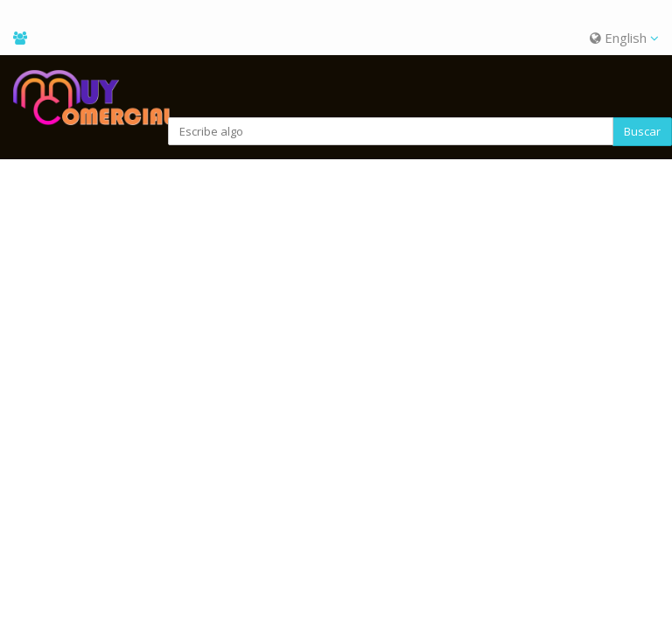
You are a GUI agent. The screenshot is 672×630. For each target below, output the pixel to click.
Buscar (642, 131)
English (624, 38)
